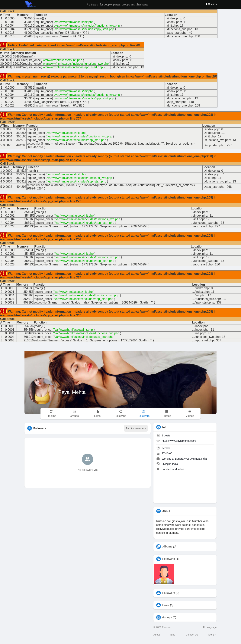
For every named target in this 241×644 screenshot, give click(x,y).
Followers (169, 593)
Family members (136, 428)
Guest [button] (211, 4)
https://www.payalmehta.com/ (179, 441)
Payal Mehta (72, 392)
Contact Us (192, 635)
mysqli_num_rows (47, 36)
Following (169, 559)
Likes (166, 605)
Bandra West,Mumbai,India (191, 459)
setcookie (33, 144)
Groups (167, 617)
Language (210, 627)
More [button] (212, 635)
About (157, 635)
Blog (173, 635)
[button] (120, 4)
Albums (167, 547)
